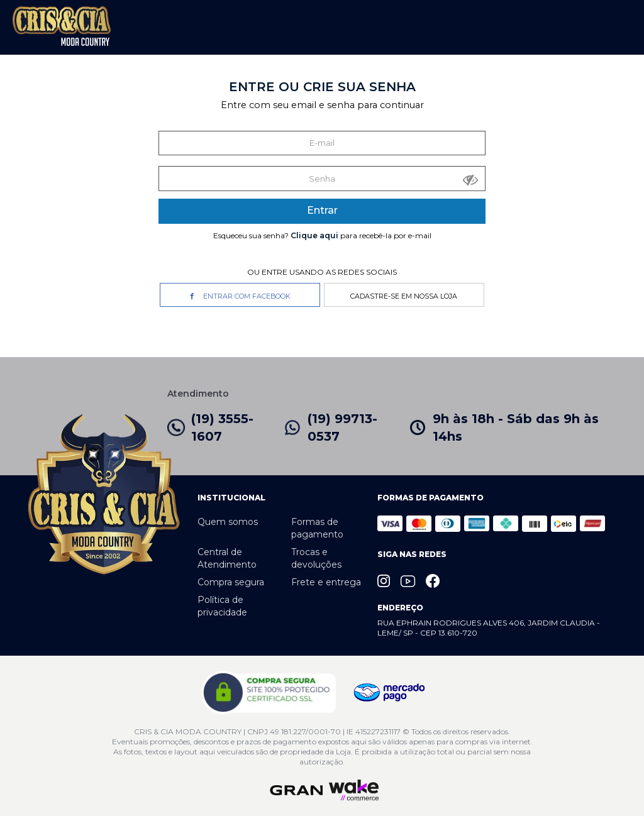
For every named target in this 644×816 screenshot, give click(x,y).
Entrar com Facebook (240, 296)
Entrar (322, 210)
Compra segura (231, 582)
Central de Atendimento (227, 558)
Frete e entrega (326, 582)
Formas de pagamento (317, 528)
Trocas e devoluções (316, 558)
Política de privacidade (222, 606)
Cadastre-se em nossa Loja (404, 296)
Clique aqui (314, 235)
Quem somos (228, 522)
